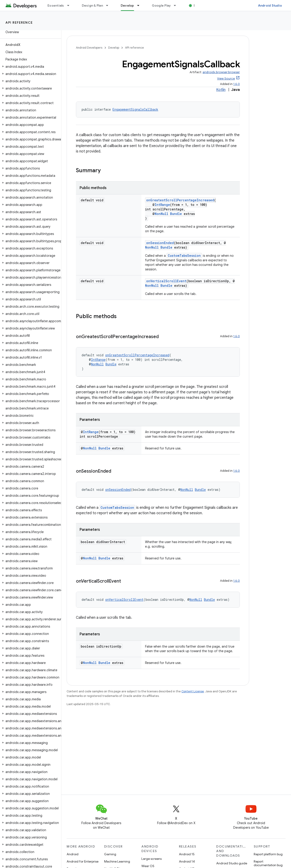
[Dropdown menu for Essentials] (70, 5)
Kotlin (221, 90)
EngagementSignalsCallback (135, 109)
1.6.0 (237, 84)
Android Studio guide (232, 863)
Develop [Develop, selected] (127, 5)
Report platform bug (268, 854)
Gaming (110, 854)
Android (73, 854)
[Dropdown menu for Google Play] (177, 5)
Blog (197, 5)
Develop (114, 48)
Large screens (152, 859)
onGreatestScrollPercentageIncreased (180, 200)
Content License (193, 691)
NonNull (161, 214)
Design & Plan (92, 5)
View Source (226, 79)
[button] (30, 67)
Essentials (56, 5)
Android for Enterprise (83, 861)
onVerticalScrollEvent (166, 281)
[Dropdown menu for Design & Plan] (109, 5)
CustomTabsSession (184, 256)
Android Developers (89, 48)
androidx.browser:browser (221, 72)
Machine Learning (117, 861)
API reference (19, 22)
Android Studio (270, 5)
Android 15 (187, 854)
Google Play (161, 5)
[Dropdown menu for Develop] (140, 5)
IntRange (162, 205)
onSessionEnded (160, 243)
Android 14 (187, 861)
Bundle (176, 214)
